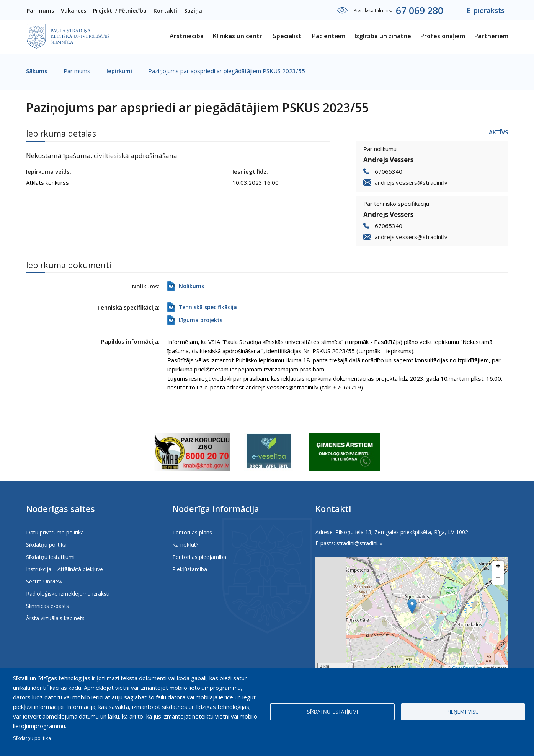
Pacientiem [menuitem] (329, 36)
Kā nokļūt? (185, 545)
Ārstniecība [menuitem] (187, 36)
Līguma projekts (201, 320)
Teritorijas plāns (192, 532)
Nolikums (191, 286)
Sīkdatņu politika (46, 545)
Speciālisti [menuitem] (288, 36)
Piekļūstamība (190, 569)
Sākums (37, 71)
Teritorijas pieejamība (199, 557)
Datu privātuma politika (55, 532)
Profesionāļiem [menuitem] (443, 36)
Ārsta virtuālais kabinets (55, 618)
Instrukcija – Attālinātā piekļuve (65, 569)
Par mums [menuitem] (40, 11)
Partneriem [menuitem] (491, 36)
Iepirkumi (119, 71)
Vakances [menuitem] (73, 11)
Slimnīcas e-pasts (47, 606)
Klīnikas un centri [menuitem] (238, 36)
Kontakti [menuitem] (165, 11)
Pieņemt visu (463, 712)
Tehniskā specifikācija (208, 307)
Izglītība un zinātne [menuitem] (383, 36)
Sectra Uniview (44, 581)
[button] (412, 606)
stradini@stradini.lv (359, 543)
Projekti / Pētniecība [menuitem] (120, 11)
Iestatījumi (342, 10)
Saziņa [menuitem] (193, 11)
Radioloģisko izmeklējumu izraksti (68, 594)
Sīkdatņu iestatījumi (50, 557)
